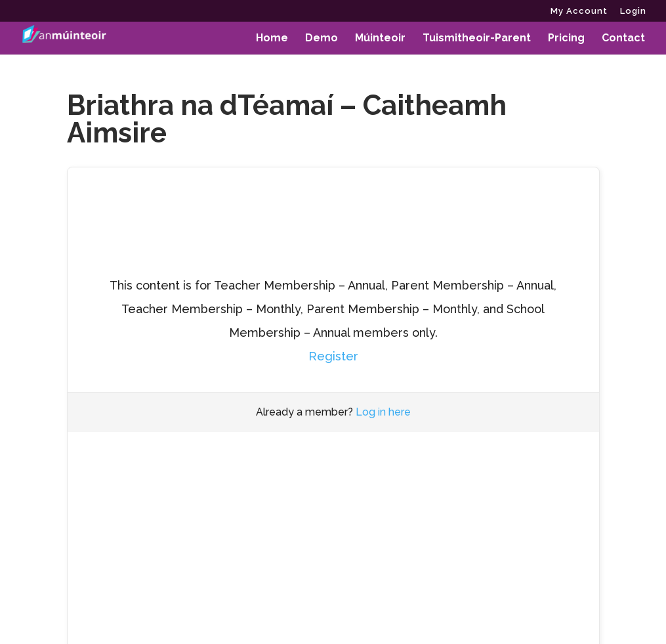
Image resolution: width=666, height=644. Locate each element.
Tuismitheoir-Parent (477, 39)
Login (633, 11)
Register (333, 356)
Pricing (566, 39)
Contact (623, 39)
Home (272, 39)
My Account (579, 11)
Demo (322, 39)
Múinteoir (380, 39)
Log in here (383, 412)
